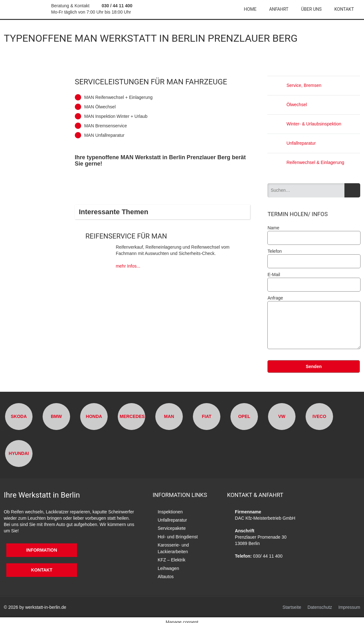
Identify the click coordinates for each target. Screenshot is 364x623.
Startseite (292, 604)
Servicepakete (172, 528)
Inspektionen (170, 512)
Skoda (19, 416)
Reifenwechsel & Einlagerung (306, 162)
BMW (56, 416)
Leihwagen (168, 566)
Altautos (166, 573)
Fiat (206, 416)
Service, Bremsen (294, 85)
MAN (169, 416)
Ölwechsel (287, 105)
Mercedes (132, 416)
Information (34, 550)
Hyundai (19, 453)
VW (282, 416)
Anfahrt (279, 9)
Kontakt (344, 9)
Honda (94, 416)
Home (250, 9)
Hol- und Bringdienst (178, 535)
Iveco (319, 416)
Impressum (349, 604)
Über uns (311, 9)
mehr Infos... (128, 266)
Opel (244, 416)
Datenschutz (320, 604)
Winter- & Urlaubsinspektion (304, 124)
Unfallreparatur (292, 143)
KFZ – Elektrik (171, 558)
